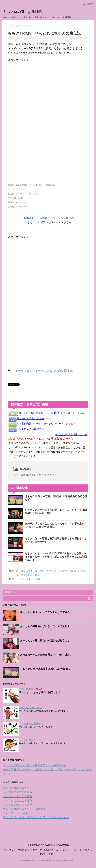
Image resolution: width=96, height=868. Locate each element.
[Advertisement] (35, 94)
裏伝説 (58, 371)
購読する (10, 592)
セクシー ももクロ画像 (28, 579)
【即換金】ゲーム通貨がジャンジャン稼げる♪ (48, 218)
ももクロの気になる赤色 (18, 792)
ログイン (41, 475)
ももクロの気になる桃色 (22, 12)
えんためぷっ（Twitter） (17, 813)
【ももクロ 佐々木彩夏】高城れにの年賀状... (45, 669)
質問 (66, 371)
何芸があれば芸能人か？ (18, 788)
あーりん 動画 (24, 371)
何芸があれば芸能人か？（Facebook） (26, 809)
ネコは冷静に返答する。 (32, 724)
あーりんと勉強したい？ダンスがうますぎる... (46, 612)
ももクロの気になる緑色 (18, 801)
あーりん (41, 371)
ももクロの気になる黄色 (18, 796)
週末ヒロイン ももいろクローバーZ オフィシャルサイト (36, 817)
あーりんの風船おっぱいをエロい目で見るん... (46, 626)
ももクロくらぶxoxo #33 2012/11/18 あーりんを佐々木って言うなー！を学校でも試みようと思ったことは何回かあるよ (56, 557)
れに (50, 371)
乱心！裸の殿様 (27, 689)
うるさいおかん (27, 740)
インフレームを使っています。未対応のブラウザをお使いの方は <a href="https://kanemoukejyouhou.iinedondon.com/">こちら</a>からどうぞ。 (48, 435)
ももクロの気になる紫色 (18, 805)
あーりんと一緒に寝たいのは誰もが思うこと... (46, 640)
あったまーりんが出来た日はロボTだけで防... (45, 655)
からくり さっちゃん (30, 707)
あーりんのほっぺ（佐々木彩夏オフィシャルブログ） (35, 765)
